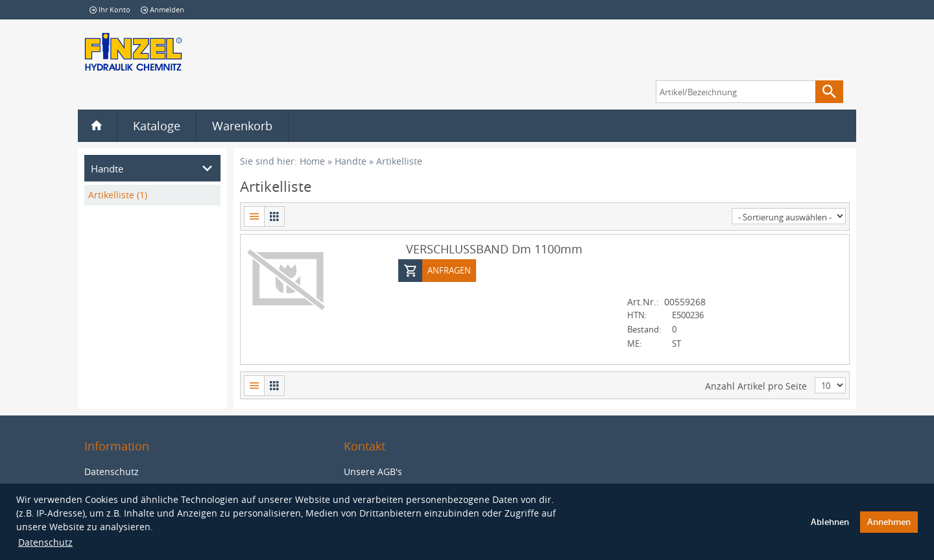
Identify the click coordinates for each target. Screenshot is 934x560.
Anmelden (162, 9)
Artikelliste (399, 161)
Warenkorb (242, 126)
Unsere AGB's (373, 472)
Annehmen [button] (889, 522)
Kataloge (157, 126)
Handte (351, 161)
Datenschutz (45, 542)
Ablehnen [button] (830, 522)
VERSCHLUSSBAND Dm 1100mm (494, 248)
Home (312, 161)
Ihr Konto (110, 9)
